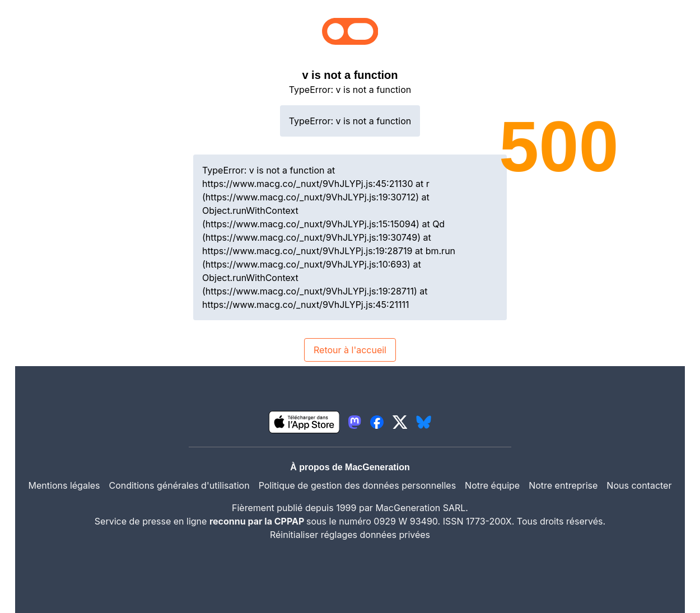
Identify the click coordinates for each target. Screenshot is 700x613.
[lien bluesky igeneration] (424, 422)
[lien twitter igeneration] (400, 422)
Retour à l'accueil (350, 350)
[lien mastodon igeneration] (354, 422)
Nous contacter (639, 485)
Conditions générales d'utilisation (179, 485)
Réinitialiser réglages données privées (350, 535)
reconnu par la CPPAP (258, 521)
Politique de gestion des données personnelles (357, 485)
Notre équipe (492, 485)
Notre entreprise (563, 485)
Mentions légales (64, 485)
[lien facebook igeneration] (377, 422)
